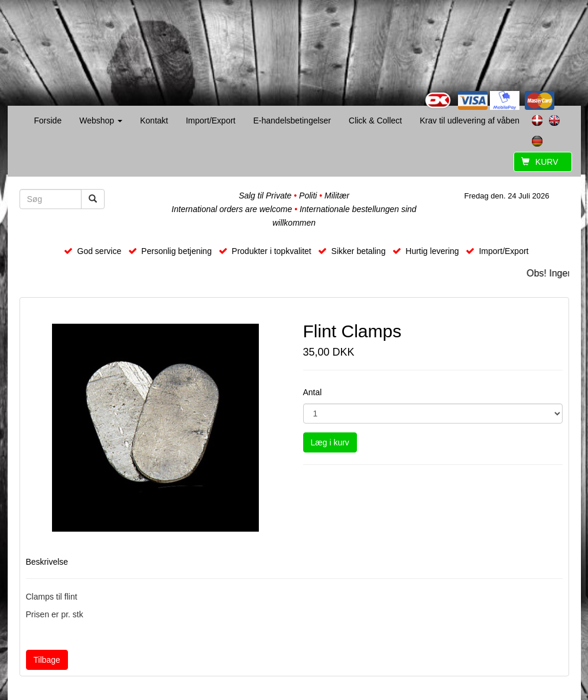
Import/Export (210, 121)
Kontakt (154, 121)
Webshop (101, 121)
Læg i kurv (330, 442)
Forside (48, 121)
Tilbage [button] (47, 660)
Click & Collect (375, 121)
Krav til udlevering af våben (470, 121)
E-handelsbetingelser (292, 121)
